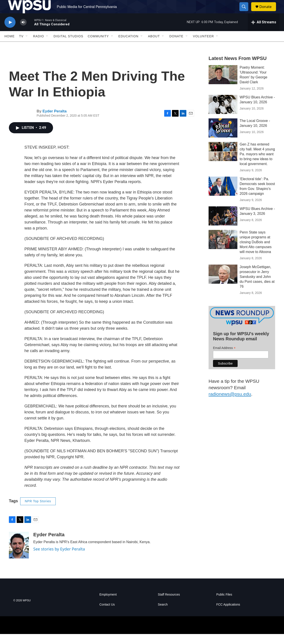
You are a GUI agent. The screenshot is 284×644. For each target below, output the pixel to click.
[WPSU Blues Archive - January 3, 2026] (223, 226)
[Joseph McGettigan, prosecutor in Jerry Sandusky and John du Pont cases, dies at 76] (223, 284)
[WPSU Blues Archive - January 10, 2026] (223, 114)
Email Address (224, 358)
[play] (10, 32)
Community (98, 46)
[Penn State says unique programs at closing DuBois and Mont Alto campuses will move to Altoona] (223, 249)
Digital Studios (68, 46)
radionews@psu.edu (230, 404)
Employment (108, 605)
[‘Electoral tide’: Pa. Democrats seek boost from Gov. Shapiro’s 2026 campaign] (223, 196)
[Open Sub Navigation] (27, 46)
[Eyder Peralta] (19, 555)
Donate (268, 12)
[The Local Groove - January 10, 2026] (223, 138)
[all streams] (264, 32)
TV (21, 46)
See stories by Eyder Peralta (59, 559)
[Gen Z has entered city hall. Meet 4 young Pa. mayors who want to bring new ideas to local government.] (223, 161)
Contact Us (107, 615)
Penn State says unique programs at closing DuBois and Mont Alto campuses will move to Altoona (256, 252)
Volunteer (204, 46)
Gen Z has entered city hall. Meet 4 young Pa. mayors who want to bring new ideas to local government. (257, 164)
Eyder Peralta (54, 121)
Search (163, 615)
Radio (38, 46)
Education (128, 46)
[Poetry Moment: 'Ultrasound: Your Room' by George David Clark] (223, 85)
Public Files (224, 605)
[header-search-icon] (246, 12)
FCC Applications (228, 615)
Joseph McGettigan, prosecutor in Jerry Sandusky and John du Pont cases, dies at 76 (257, 287)
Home (10, 46)
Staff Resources (169, 605)
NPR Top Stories (38, 511)
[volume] (23, 32)
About (154, 46)
